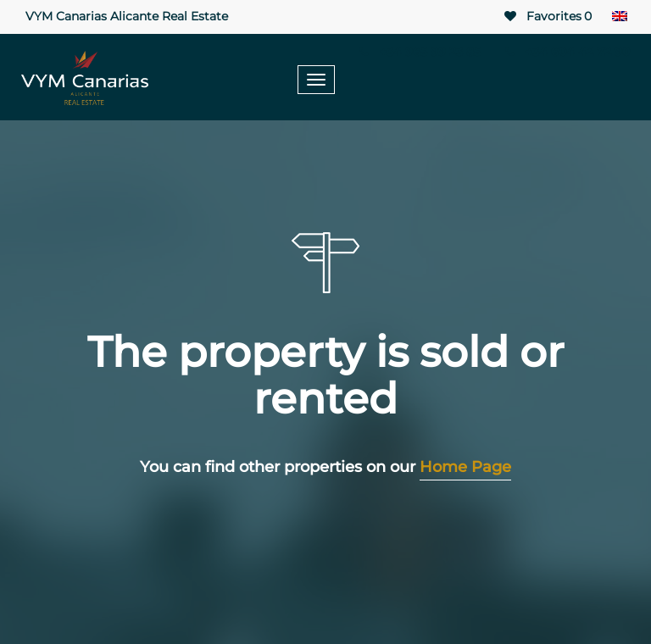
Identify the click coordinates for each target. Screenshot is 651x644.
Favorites (547, 17)
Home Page (465, 467)
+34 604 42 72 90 (565, 52)
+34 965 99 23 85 (419, 52)
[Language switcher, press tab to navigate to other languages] (619, 17)
